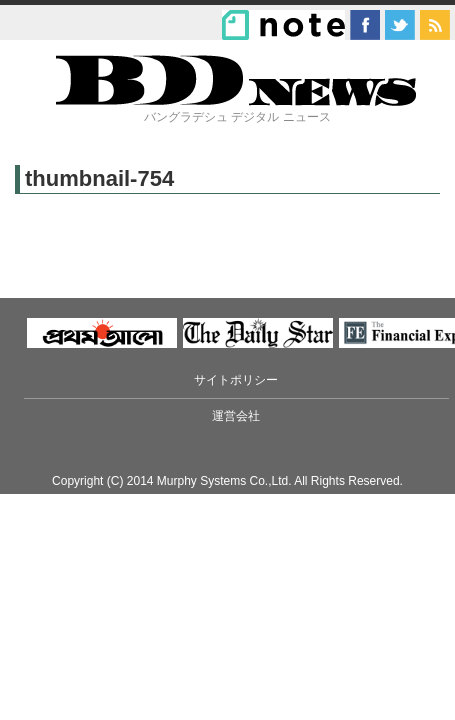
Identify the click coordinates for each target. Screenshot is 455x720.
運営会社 (236, 416)
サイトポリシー (236, 380)
